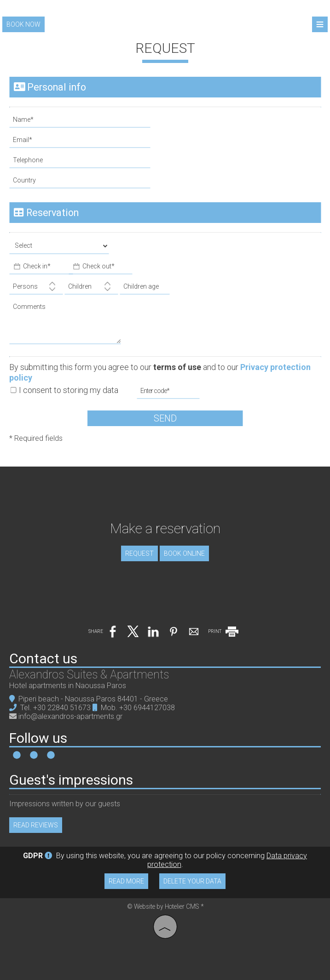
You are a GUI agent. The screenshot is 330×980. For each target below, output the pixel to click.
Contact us (43, 658)
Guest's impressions (71, 780)
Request (139, 553)
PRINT (224, 631)
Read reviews (36, 825)
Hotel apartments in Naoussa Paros (68, 686)
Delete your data (192, 881)
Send (165, 418)
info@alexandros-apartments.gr (70, 716)
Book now (23, 24)
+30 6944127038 (147, 708)
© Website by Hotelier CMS (164, 906)
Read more (126, 881)
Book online (184, 553)
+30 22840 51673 (62, 708)
